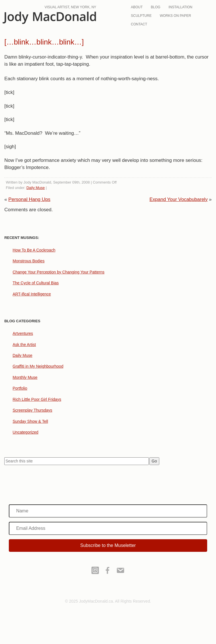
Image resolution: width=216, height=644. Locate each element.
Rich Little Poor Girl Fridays (37, 399)
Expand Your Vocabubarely (178, 199)
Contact (139, 24)
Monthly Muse (25, 377)
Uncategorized (25, 432)
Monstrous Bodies (28, 261)
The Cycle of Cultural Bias (36, 283)
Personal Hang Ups (29, 199)
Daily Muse (36, 188)
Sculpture (141, 16)
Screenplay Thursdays (32, 410)
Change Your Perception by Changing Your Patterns (58, 272)
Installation (180, 7)
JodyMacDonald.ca (49, 18)
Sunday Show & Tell (30, 421)
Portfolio (20, 388)
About (137, 7)
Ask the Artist (24, 345)
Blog (155, 7)
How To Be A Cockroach (34, 250)
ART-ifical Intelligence (32, 294)
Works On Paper (176, 16)
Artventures (23, 333)
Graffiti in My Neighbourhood (38, 366)
